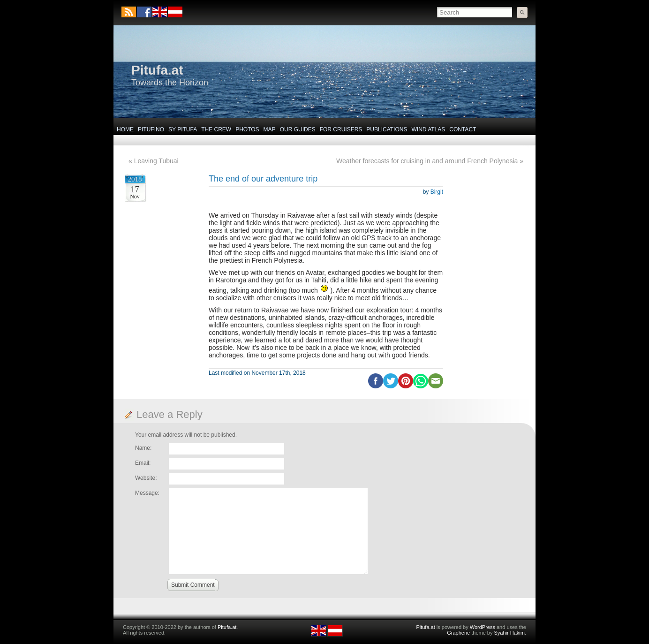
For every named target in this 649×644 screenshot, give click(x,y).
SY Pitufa (183, 129)
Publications (387, 129)
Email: (143, 463)
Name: (143, 448)
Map (270, 129)
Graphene (458, 633)
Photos (247, 129)
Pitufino (151, 129)
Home (125, 129)
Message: (147, 493)
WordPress (483, 627)
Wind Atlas (428, 129)
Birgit (437, 192)
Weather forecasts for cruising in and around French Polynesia (427, 161)
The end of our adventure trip (263, 179)
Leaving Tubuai (156, 161)
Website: (146, 478)
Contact (463, 129)
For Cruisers (341, 129)
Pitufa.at (157, 70)
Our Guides (298, 129)
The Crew (216, 129)
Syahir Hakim (509, 633)
